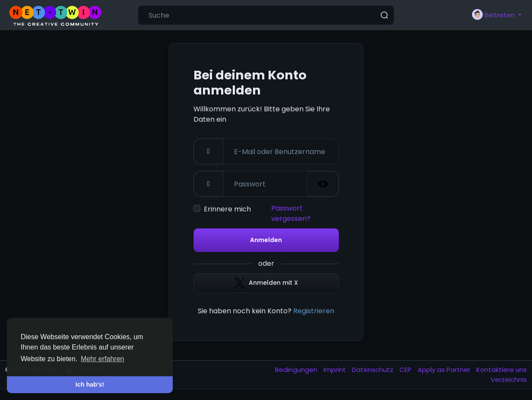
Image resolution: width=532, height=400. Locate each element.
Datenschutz (374, 370)
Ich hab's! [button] (90, 384)
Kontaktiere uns (502, 370)
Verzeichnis (509, 380)
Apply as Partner (445, 370)
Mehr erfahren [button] (103, 359)
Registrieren (314, 311)
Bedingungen (297, 370)
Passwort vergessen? (291, 213)
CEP (406, 370)
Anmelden (266, 240)
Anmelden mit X (266, 283)
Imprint (336, 370)
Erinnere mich (227, 209)
